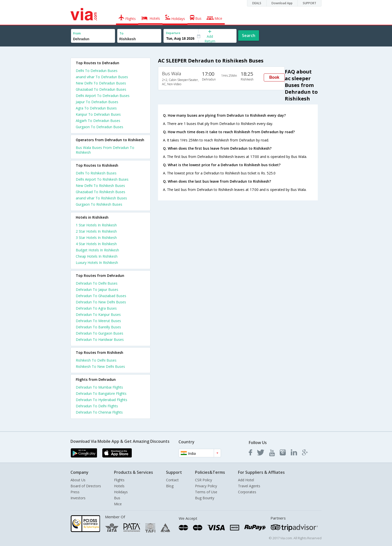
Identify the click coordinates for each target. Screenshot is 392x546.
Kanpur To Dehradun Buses (98, 114)
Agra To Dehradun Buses (96, 108)
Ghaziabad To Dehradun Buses (101, 89)
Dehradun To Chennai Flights (99, 412)
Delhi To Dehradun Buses (97, 71)
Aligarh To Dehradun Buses (98, 121)
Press (75, 492)
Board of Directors (86, 486)
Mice (118, 504)
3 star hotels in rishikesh (96, 238)
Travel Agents (249, 486)
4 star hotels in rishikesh (96, 244)
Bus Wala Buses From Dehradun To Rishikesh (105, 150)
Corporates (247, 492)
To (121, 33)
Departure (173, 33)
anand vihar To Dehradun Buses (102, 77)
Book (274, 77)
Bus (117, 498)
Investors (78, 498)
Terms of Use (206, 492)
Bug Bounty (205, 498)
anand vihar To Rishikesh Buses (101, 198)
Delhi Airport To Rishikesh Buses (102, 179)
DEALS (257, 3)
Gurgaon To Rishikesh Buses (99, 204)
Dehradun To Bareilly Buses (98, 327)
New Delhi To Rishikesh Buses (100, 186)
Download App (282, 3)
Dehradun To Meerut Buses (98, 321)
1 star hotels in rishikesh (96, 225)
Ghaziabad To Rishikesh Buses (100, 192)
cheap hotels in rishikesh (97, 256)
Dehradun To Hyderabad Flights (101, 400)
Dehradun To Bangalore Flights (101, 393)
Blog (170, 486)
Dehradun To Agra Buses (96, 308)
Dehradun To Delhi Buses (97, 283)
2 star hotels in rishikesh (96, 231)
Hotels (119, 486)
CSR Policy (203, 480)
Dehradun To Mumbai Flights (99, 387)
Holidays (121, 492)
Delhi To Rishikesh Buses (96, 173)
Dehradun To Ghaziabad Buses (101, 296)
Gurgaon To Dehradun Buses (99, 127)
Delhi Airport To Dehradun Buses (103, 96)
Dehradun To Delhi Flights (97, 406)
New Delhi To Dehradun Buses (101, 83)
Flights (119, 480)
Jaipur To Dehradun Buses (97, 102)
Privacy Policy (206, 486)
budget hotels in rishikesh (97, 250)
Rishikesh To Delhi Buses (96, 360)
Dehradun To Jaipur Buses (97, 289)
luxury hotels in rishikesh (97, 263)
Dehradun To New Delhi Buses (101, 302)
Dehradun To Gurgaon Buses (99, 333)
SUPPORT (309, 3)
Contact (172, 480)
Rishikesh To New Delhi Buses (100, 366)
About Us (78, 480)
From (77, 33)
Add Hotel (246, 480)
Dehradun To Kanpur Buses (98, 314)
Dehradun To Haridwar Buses (100, 339)
